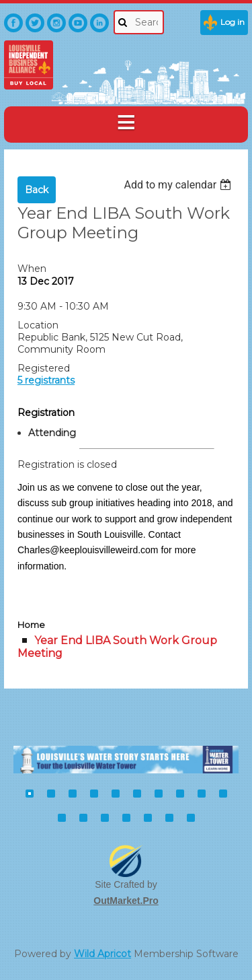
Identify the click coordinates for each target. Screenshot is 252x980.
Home (31, 625)
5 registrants (46, 380)
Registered (44, 368)
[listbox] (179, 185)
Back (37, 190)
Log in (233, 22)
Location (38, 325)
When (32, 269)
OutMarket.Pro (126, 901)
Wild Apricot (102, 954)
